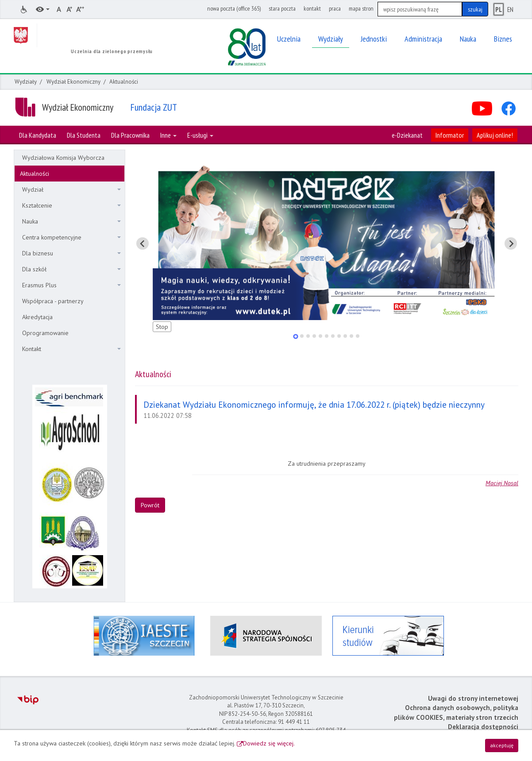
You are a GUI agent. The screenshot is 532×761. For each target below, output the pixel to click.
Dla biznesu (71, 253)
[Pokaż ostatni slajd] (143, 243)
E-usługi (200, 135)
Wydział (71, 189)
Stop (162, 327)
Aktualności (35, 174)
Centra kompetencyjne (71, 237)
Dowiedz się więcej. (269, 743)
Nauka (71, 221)
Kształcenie (71, 205)
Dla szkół (71, 269)
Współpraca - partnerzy (53, 301)
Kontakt (71, 349)
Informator (450, 135)
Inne (168, 135)
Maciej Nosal (502, 483)
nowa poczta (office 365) (234, 8)
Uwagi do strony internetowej (473, 698)
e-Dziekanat (407, 135)
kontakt (312, 8)
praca (335, 8)
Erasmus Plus (71, 285)
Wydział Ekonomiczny (73, 82)
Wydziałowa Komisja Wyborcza (63, 158)
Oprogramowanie (45, 333)
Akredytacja (37, 317)
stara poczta (282, 8)
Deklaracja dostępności (483, 727)
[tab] (295, 336)
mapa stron (361, 8)
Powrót (150, 505)
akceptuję (502, 745)
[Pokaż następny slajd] (511, 243)
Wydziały (26, 82)
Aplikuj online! (495, 135)
